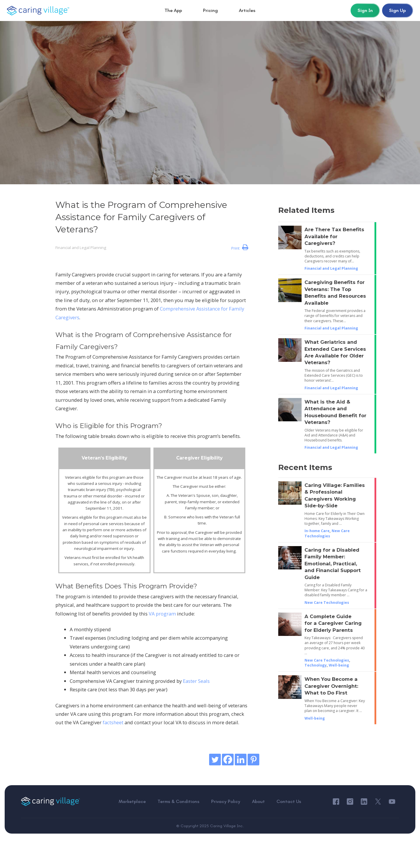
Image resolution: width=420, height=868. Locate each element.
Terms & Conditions (178, 802)
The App (173, 10)
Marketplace (132, 802)
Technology (316, 665)
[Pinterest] (253, 760)
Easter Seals (196, 681)
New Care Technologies (327, 533)
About (258, 802)
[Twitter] (215, 760)
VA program (162, 614)
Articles (247, 10)
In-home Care (317, 531)
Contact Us (289, 802)
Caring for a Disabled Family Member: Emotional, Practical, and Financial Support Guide (333, 564)
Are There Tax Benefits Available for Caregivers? (334, 236)
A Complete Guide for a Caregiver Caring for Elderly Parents (333, 623)
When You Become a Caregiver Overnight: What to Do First (331, 686)
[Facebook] (228, 760)
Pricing (210, 10)
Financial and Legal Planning (81, 248)
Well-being (339, 665)
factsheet (113, 722)
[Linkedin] (241, 760)
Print (240, 248)
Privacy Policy (226, 802)
